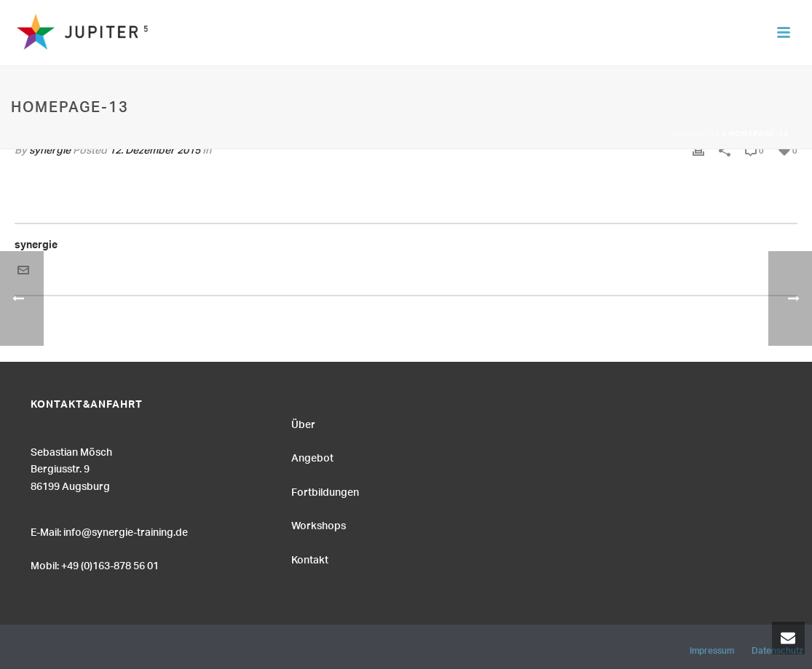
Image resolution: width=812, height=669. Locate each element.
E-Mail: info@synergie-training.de (109, 531)
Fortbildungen (325, 491)
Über (303, 423)
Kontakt (310, 558)
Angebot (312, 456)
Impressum (712, 649)
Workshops (319, 524)
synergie (36, 247)
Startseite (695, 135)
